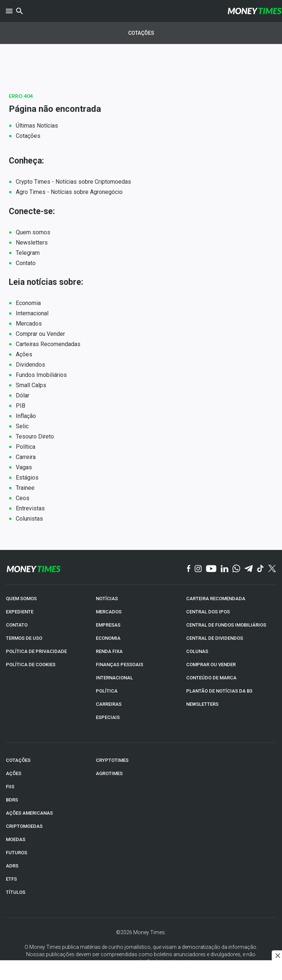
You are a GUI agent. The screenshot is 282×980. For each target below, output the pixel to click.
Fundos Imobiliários (41, 375)
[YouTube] (211, 569)
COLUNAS (197, 651)
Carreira (26, 457)
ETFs (11, 879)
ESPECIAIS (108, 717)
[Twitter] (272, 569)
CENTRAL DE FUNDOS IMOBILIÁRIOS (226, 625)
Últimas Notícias (37, 126)
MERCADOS (109, 612)
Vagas (24, 467)
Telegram (28, 253)
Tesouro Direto (35, 436)
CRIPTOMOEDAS (24, 826)
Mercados (29, 324)
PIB (21, 406)
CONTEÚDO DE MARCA (211, 678)
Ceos (23, 498)
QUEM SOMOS (21, 599)
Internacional (32, 313)
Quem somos (33, 232)
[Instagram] (198, 569)
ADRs (12, 866)
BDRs (12, 800)
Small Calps (31, 385)
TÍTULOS (16, 892)
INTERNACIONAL (114, 678)
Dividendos (30, 365)
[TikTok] (261, 569)
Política (26, 447)
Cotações (141, 33)
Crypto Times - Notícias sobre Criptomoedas (73, 182)
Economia (28, 303)
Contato (26, 263)
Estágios (27, 478)
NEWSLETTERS (202, 704)
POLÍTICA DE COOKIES (31, 665)
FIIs (10, 787)
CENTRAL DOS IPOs (208, 612)
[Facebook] (189, 569)
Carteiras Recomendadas (48, 344)
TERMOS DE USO (24, 638)
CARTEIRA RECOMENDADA (216, 599)
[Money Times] (254, 11)
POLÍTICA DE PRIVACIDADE (36, 651)
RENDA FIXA (109, 651)
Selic (22, 426)
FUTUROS (17, 853)
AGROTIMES (109, 773)
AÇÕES (14, 773)
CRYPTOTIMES (112, 760)
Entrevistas (30, 508)
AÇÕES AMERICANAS (29, 813)
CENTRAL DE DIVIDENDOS (215, 638)
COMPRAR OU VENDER (211, 665)
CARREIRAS (109, 704)
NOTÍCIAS (107, 599)
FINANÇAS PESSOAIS (120, 665)
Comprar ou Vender (40, 334)
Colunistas (29, 519)
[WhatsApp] (236, 569)
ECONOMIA (108, 638)
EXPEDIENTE (20, 612)
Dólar (23, 395)
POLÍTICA (107, 691)
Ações (24, 354)
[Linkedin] (225, 569)
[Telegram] (249, 569)
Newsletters (32, 243)
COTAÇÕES (18, 760)
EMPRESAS (108, 625)
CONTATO (17, 625)
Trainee (25, 488)
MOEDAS (16, 839)
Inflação (26, 416)
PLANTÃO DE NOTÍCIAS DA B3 (219, 691)
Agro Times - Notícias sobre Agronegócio (69, 192)
